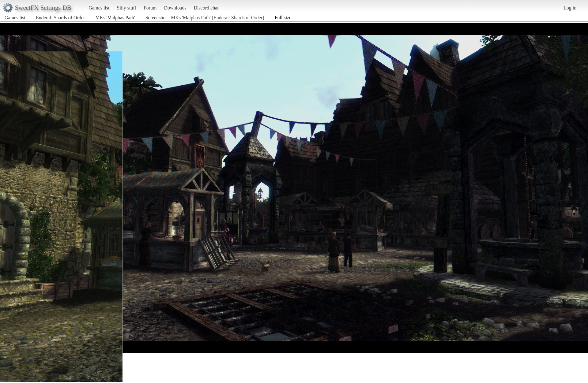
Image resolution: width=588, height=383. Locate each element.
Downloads (175, 8)
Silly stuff (127, 8)
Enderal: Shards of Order (60, 18)
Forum (150, 8)
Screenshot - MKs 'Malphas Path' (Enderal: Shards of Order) (205, 18)
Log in (570, 8)
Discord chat (206, 8)
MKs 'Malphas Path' (115, 18)
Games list (99, 8)
